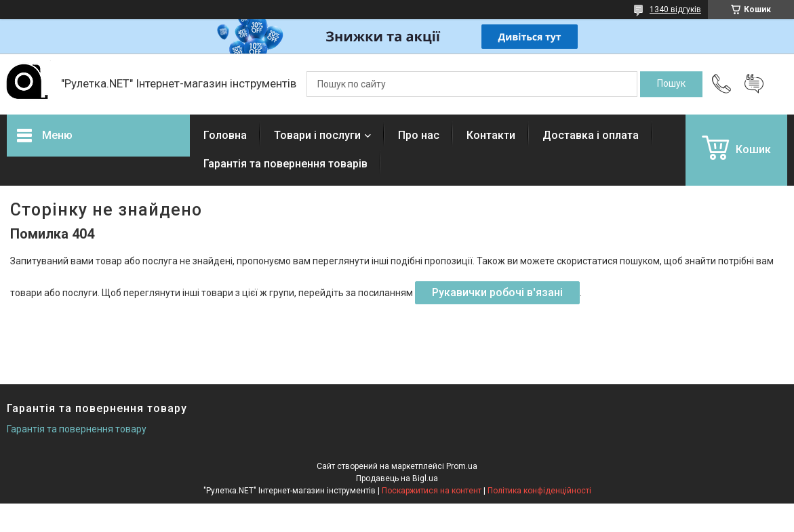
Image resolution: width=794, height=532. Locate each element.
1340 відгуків (675, 9)
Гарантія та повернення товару (77, 429)
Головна (225, 135)
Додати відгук (754, 84)
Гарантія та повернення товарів (285, 164)
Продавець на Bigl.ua (397, 478)
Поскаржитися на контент (432, 491)
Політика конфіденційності (539, 491)
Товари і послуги (317, 135)
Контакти (491, 135)
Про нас (419, 135)
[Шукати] (671, 84)
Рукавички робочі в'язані (497, 292)
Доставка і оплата (591, 135)
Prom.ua (462, 466)
